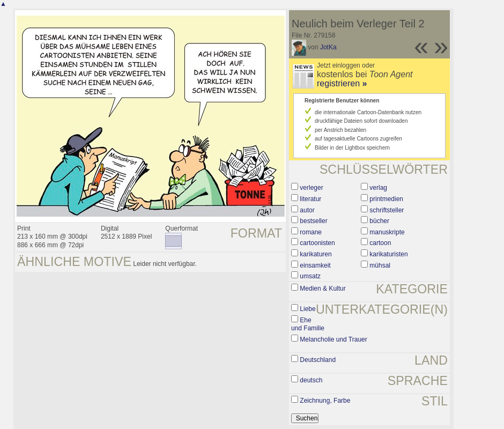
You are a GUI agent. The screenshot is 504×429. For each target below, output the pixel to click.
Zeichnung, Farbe (325, 401)
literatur (310, 199)
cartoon (380, 243)
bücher (379, 221)
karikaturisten (388, 254)
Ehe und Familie (308, 324)
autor (307, 210)
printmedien (386, 199)
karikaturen (316, 254)
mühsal (380, 265)
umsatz (310, 276)
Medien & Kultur (323, 289)
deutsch (311, 380)
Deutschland (318, 360)
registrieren (342, 83)
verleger (311, 188)
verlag (378, 188)
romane (311, 232)
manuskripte (387, 232)
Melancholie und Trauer (333, 339)
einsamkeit (315, 265)
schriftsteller (387, 210)
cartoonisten (317, 243)
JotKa (328, 47)
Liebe (307, 309)
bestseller (313, 221)
